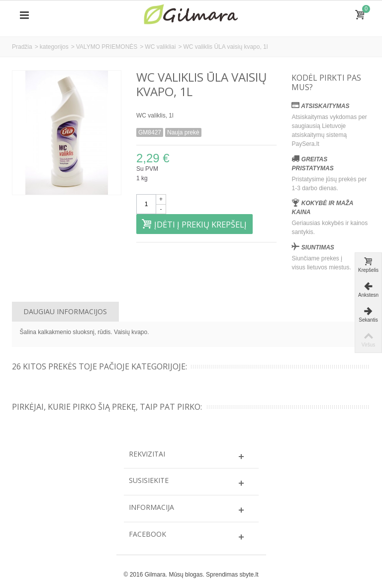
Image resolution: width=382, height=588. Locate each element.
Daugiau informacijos (65, 311)
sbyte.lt (249, 575)
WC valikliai (160, 47)
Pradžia (22, 47)
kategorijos (54, 47)
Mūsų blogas (186, 575)
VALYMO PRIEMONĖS (107, 47)
